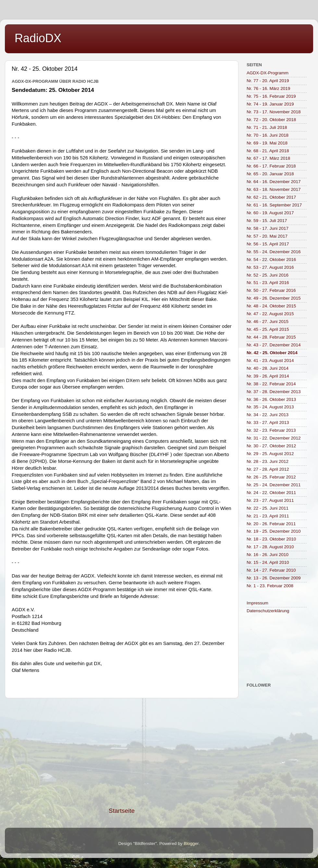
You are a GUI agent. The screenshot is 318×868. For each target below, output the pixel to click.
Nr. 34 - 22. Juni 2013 (268, 415)
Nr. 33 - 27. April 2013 (268, 422)
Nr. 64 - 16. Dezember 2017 (274, 182)
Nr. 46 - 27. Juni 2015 (268, 322)
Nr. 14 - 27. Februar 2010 (271, 570)
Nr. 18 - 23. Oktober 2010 (271, 539)
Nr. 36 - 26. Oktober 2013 (271, 399)
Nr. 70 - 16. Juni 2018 (268, 135)
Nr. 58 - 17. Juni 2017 (268, 228)
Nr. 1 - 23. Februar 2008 (270, 586)
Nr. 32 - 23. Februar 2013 (271, 430)
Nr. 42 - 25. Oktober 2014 (272, 353)
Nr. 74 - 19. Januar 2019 (270, 104)
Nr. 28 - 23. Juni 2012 (268, 461)
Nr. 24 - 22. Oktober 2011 (271, 493)
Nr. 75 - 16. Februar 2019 (271, 96)
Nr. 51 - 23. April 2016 (268, 283)
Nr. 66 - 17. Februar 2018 (271, 166)
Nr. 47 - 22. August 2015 (270, 314)
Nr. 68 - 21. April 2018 (268, 151)
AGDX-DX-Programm (268, 73)
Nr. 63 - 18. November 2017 (274, 189)
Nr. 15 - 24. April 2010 (268, 562)
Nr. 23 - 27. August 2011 (270, 500)
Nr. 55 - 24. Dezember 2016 (274, 252)
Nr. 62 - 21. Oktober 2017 (271, 197)
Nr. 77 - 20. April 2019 (268, 81)
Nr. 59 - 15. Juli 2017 (267, 221)
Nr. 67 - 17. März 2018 (268, 158)
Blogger (191, 843)
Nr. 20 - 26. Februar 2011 (271, 524)
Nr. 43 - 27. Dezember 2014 (274, 345)
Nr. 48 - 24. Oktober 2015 (271, 306)
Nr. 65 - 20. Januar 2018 (270, 174)
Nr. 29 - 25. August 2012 (270, 454)
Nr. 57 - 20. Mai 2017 (267, 236)
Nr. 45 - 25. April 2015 (268, 329)
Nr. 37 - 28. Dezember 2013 (274, 392)
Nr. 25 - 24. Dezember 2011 (274, 485)
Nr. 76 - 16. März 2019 (268, 88)
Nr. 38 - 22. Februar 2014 (271, 384)
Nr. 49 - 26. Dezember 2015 (274, 298)
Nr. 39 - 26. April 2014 (268, 376)
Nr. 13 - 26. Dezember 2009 (274, 578)
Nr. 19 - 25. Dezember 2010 (274, 531)
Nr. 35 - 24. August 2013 (270, 407)
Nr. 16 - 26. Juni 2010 (268, 555)
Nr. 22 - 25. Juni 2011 (268, 508)
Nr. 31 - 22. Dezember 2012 (274, 438)
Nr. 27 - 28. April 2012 (268, 469)
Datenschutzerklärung (268, 611)
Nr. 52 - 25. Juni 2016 (268, 275)
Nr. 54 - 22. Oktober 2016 (271, 260)
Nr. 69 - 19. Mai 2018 (267, 143)
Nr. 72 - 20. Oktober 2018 (271, 120)
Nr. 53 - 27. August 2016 (270, 267)
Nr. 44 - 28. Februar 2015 (271, 337)
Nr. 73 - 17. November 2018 (274, 112)
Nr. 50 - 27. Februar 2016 (271, 290)
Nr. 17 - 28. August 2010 (270, 547)
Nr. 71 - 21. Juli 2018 (267, 127)
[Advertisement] (122, 752)
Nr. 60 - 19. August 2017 (270, 213)
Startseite (122, 811)
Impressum (257, 603)
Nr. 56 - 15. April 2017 (268, 244)
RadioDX (38, 38)
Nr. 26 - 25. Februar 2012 (271, 477)
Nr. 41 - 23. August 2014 (270, 360)
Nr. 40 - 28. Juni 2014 (268, 368)
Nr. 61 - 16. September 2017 (274, 205)
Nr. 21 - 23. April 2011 (268, 516)
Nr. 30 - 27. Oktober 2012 (271, 446)
